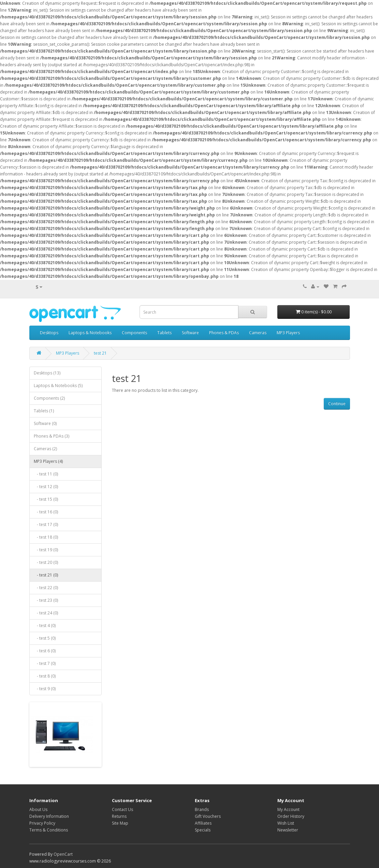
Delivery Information (49, 816)
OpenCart (63, 854)
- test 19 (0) (46, 550)
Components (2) (49, 398)
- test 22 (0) (46, 588)
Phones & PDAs (224, 333)
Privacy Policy (42, 823)
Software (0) (45, 423)
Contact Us (122, 809)
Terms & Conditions (49, 830)
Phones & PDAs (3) (52, 436)
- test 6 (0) (45, 651)
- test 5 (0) (45, 638)
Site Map (120, 823)
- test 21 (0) (46, 575)
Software (190, 333)
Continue (337, 404)
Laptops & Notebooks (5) (58, 386)
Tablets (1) (44, 411)
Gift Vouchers (208, 816)
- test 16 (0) (46, 512)
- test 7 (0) (45, 663)
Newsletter (288, 830)
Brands (202, 809)
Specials (203, 830)
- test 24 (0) (46, 613)
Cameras (258, 333)
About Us (38, 809)
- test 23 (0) (46, 600)
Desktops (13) (47, 373)
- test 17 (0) (46, 524)
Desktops (49, 333)
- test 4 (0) (45, 625)
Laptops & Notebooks (90, 333)
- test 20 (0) (46, 562)
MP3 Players (288, 333)
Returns (119, 816)
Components (134, 333)
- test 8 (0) (45, 676)
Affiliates (203, 823)
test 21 (100, 353)
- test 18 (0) (46, 537)
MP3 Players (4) (48, 461)
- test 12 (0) (46, 487)
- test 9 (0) (45, 689)
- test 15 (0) (46, 499)
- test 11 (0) (46, 474)
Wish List (286, 823)
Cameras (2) (45, 449)
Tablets (164, 333)
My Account (288, 809)
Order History (291, 816)
